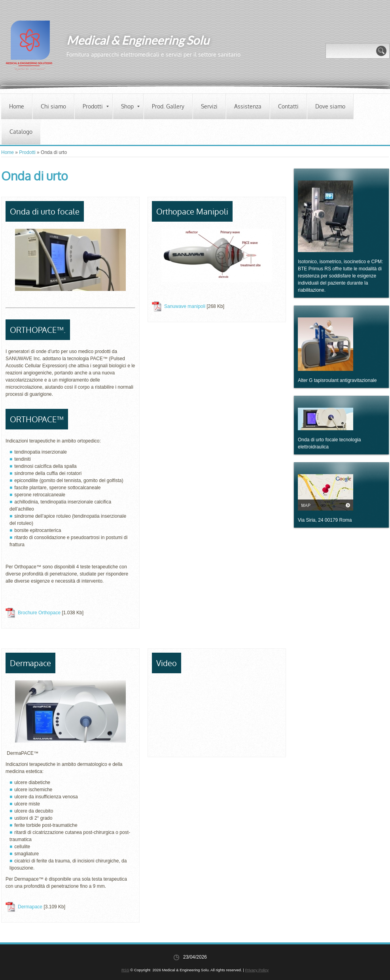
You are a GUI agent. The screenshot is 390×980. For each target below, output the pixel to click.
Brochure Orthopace (39, 613)
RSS (125, 970)
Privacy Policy (257, 970)
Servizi (209, 106)
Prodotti (96, 106)
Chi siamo (53, 106)
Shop (130, 106)
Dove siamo (330, 106)
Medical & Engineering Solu (138, 40)
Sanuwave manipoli (185, 306)
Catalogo (21, 132)
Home (17, 106)
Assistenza (248, 106)
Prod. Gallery (168, 106)
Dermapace (30, 907)
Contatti (288, 106)
